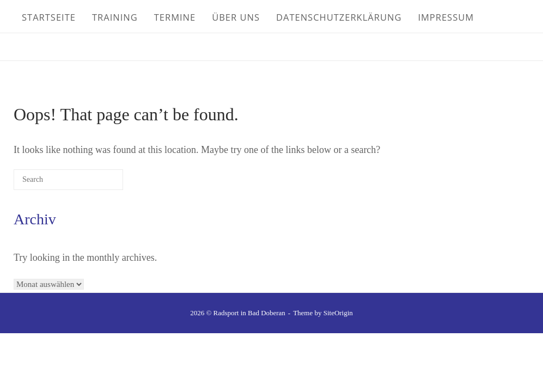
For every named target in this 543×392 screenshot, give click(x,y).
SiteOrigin (338, 313)
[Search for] (68, 180)
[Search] (99, 183)
